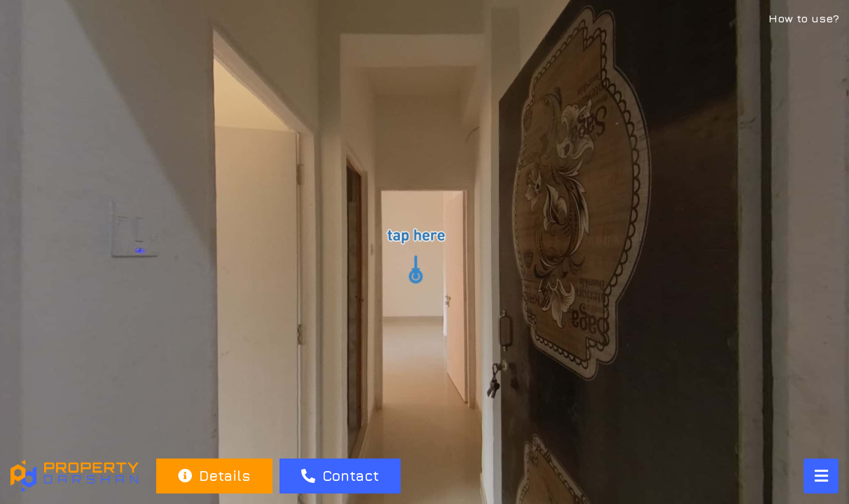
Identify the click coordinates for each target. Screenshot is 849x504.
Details (214, 476)
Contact (340, 476)
